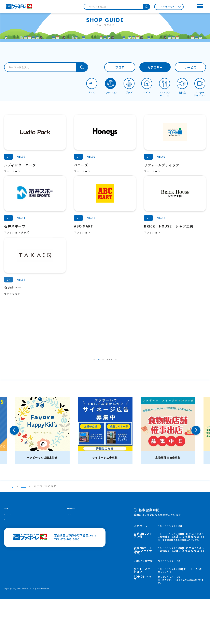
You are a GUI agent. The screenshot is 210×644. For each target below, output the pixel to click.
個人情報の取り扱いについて (86, 555)
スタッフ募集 (13, 555)
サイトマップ (75, 562)
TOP (15, 531)
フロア (120, 68)
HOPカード (11, 570)
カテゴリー (155, 68)
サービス (190, 68)
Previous (14, 475)
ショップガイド (36, 531)
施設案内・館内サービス (20, 562)
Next (196, 475)
